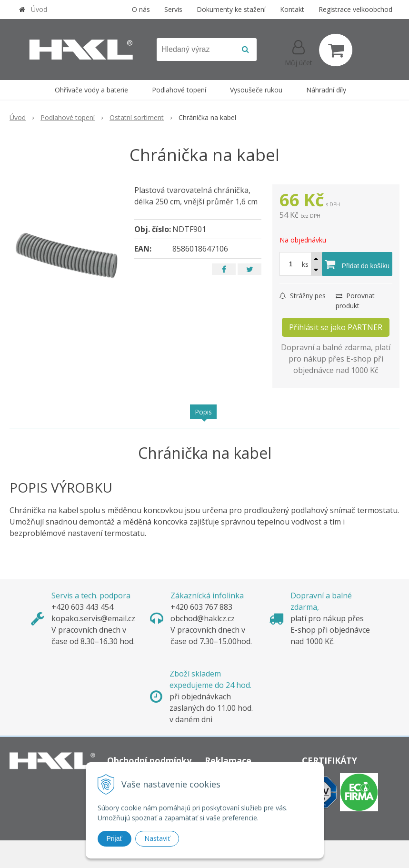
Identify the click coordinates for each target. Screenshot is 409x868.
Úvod (39, 9)
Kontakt (292, 9)
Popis (203, 412)
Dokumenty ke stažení (231, 9)
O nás (141, 9)
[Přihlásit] (299, 52)
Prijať (115, 838)
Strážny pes (303, 296)
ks (305, 264)
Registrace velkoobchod (355, 9)
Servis (173, 9)
